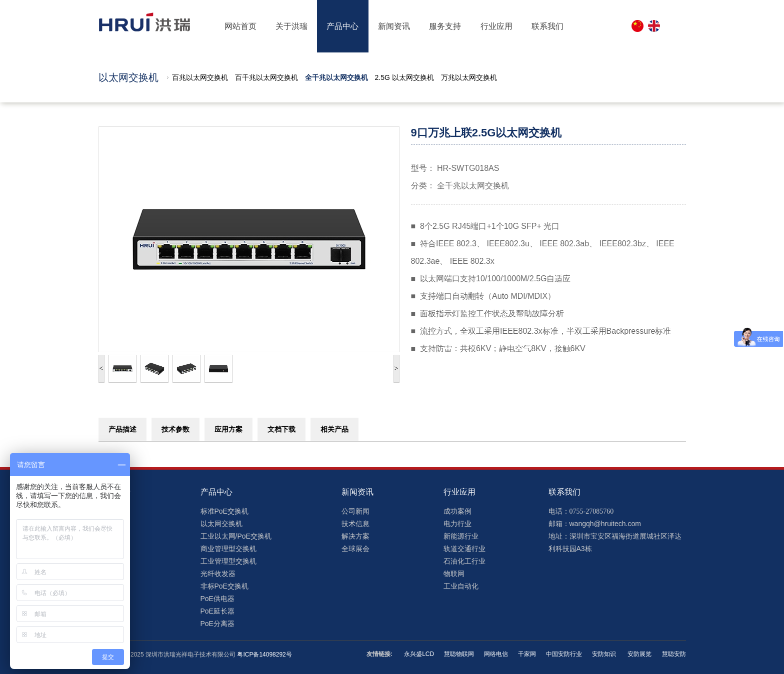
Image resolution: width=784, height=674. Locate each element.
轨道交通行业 (464, 549)
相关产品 (334, 429)
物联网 (454, 574)
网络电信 (496, 654)
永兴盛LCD (419, 654)
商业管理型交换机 (228, 549)
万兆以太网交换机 (469, 77)
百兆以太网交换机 (200, 77)
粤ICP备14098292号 (264, 655)
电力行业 (457, 524)
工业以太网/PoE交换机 (236, 536)
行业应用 (496, 26)
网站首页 (240, 26)
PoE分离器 (217, 624)
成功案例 (457, 511)
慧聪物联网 (459, 654)
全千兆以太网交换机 (336, 77)
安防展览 (639, 654)
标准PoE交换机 (224, 511)
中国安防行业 (564, 654)
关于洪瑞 (291, 26)
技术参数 (175, 429)
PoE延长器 (217, 611)
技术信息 (355, 524)
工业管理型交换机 (228, 561)
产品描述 (122, 429)
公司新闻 (355, 511)
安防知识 (604, 654)
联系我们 (547, 26)
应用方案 (228, 429)
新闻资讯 (394, 26)
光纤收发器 (218, 574)
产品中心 (342, 26)
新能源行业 (461, 536)
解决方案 (355, 536)
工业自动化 (461, 586)
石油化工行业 (464, 561)
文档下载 (281, 429)
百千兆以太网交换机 (266, 77)
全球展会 (355, 549)
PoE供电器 (217, 599)
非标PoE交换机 (224, 586)
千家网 (527, 654)
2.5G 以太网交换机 (404, 77)
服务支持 (445, 26)
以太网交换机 (221, 524)
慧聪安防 (674, 654)
